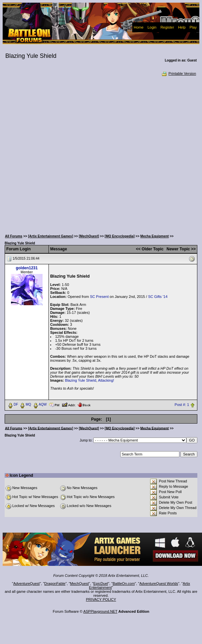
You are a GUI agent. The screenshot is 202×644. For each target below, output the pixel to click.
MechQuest (79, 583)
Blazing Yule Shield (81, 380)
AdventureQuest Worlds (159, 583)
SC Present (99, 297)
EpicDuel (101, 583)
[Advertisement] (75, 153)
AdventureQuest (27, 583)
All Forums (14, 236)
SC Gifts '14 (158, 297)
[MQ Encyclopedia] (120, 236)
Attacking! (106, 380)
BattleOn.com (124, 583)
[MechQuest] (89, 236)
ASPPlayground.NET (101, 611)
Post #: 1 (182, 405)
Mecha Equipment (154, 236)
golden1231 (27, 268)
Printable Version (179, 73)
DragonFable (55, 583)
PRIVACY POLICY (101, 599)
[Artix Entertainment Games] (50, 236)
